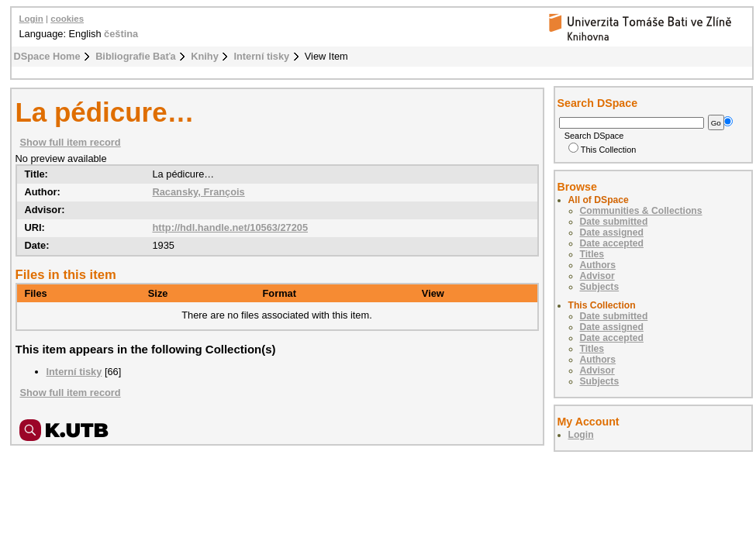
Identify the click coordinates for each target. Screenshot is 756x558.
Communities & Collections (641, 211)
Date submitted (614, 222)
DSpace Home (47, 56)
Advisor (597, 276)
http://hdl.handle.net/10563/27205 (230, 227)
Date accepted (612, 243)
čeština (121, 34)
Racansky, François (198, 192)
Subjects (600, 287)
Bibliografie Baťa (136, 56)
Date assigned (612, 232)
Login (31, 19)
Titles (592, 254)
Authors (598, 265)
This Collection (602, 150)
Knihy (205, 56)
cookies (67, 19)
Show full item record (71, 142)
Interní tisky (261, 56)
